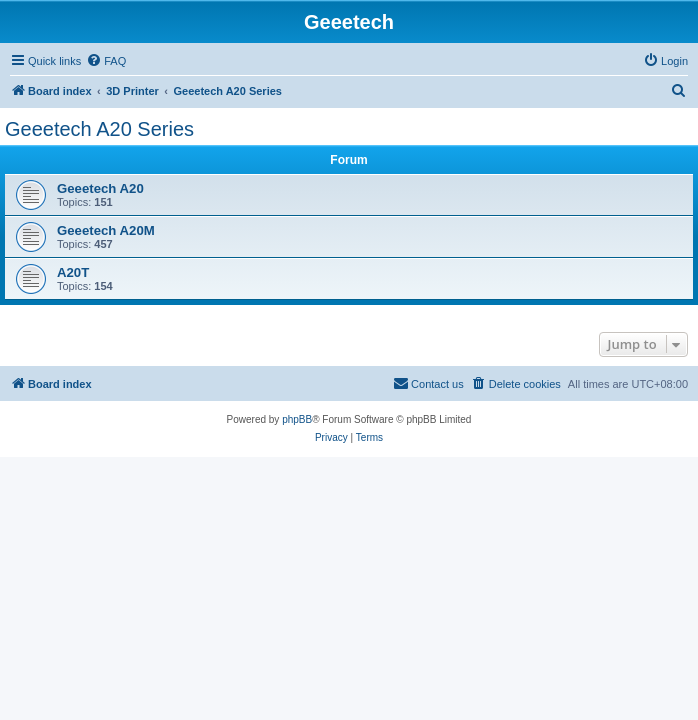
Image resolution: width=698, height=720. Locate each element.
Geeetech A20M (106, 230)
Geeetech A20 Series (99, 129)
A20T (73, 272)
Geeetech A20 (100, 188)
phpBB (297, 419)
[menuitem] (106, 61)
